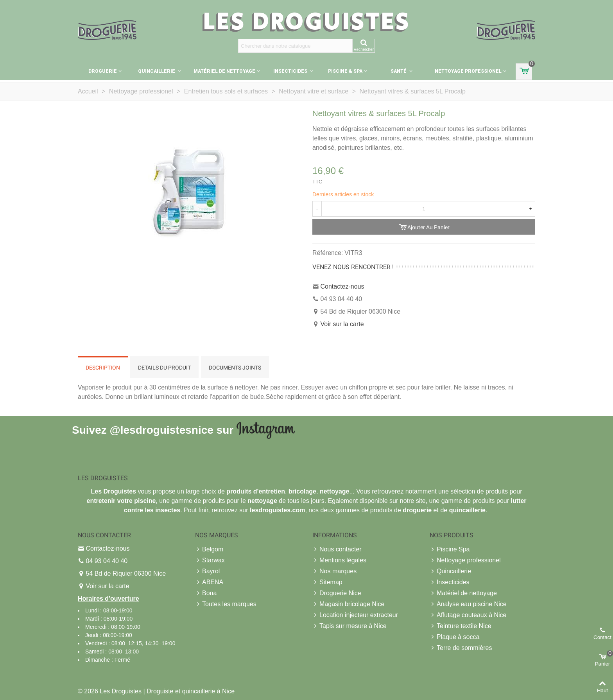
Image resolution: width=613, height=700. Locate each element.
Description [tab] (103, 368)
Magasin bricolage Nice (348, 604)
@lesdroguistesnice (161, 430)
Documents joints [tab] (235, 368)
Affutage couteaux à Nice (468, 615)
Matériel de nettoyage (224, 71)
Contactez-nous (342, 286)
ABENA (209, 582)
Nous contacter (337, 549)
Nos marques (334, 571)
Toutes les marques (226, 604)
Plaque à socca (454, 637)
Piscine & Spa (345, 71)
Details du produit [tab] (164, 368)
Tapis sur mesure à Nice (350, 626)
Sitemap (327, 582)
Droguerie (103, 71)
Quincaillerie (157, 71)
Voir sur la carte (342, 324)
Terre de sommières (461, 648)
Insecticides (291, 71)
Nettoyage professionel (468, 71)
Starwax (210, 560)
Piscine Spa (450, 549)
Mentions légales (339, 560)
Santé (399, 71)
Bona (206, 593)
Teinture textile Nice (461, 626)
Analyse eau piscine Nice (468, 604)
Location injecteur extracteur (355, 615)
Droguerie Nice (337, 593)
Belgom (209, 549)
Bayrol (207, 571)
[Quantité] (424, 209)
